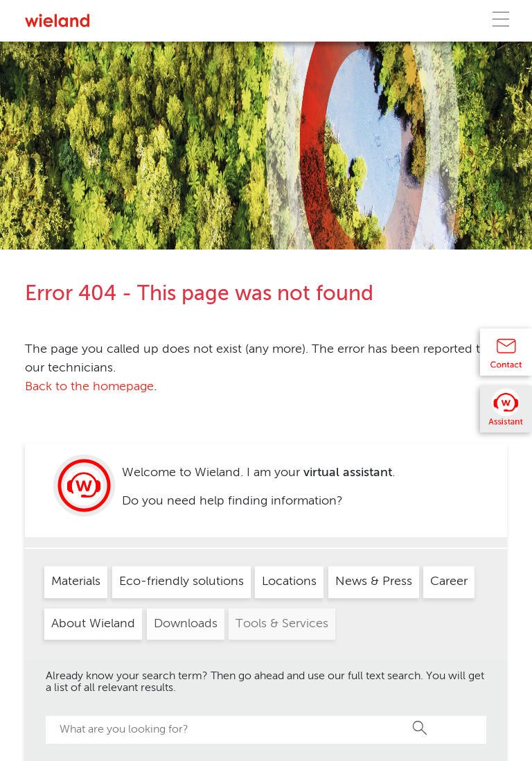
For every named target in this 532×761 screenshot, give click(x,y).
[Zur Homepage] (57, 20)
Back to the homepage (89, 387)
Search (420, 728)
